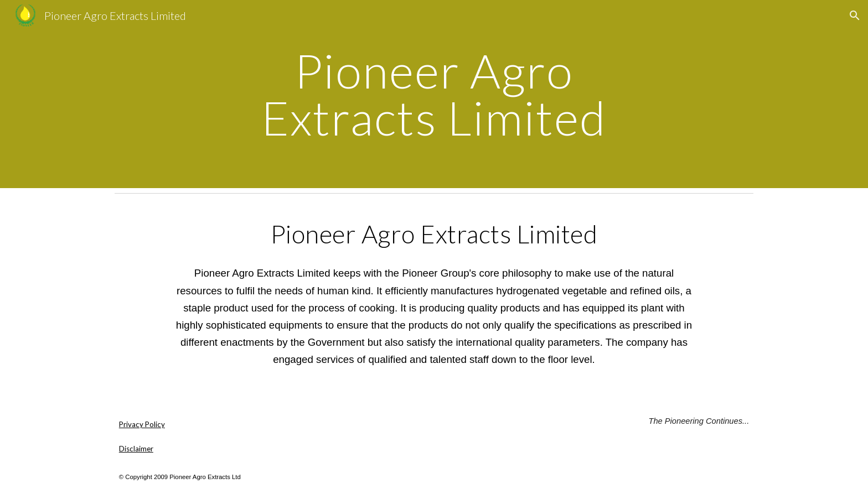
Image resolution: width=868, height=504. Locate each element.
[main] (434, 94)
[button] (855, 15)
